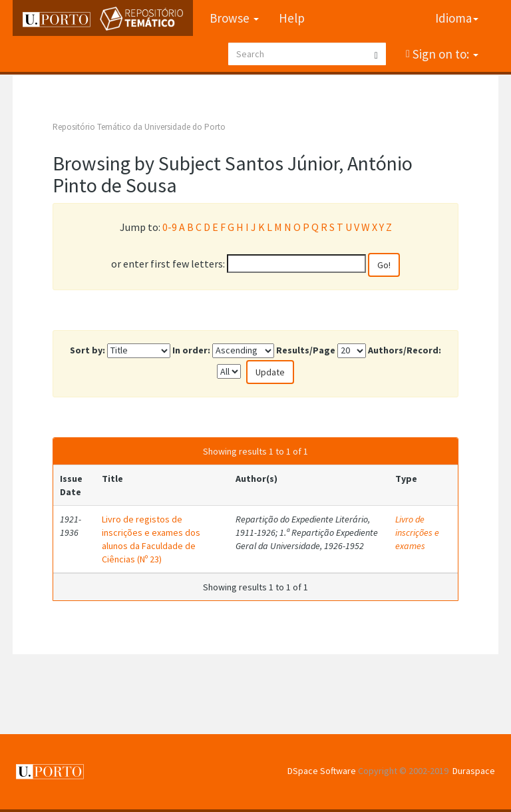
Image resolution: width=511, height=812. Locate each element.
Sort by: (87, 350)
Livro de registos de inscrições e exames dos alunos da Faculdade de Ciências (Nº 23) (151, 539)
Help (292, 18)
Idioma (457, 18)
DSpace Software (322, 771)
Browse (234, 18)
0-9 (170, 227)
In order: (191, 350)
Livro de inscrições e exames (417, 532)
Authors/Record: (405, 350)
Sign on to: (444, 54)
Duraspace (474, 771)
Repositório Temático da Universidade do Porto (139, 127)
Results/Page (306, 350)
